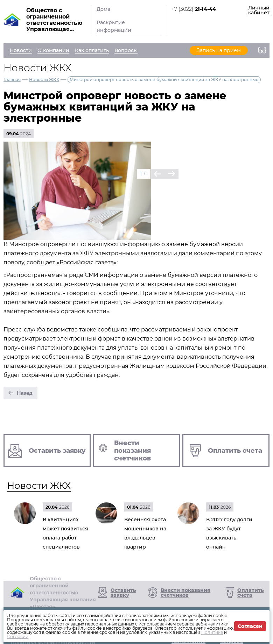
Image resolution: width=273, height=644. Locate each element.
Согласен (250, 626)
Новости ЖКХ (44, 80)
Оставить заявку (123, 593)
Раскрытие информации (114, 26)
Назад (25, 393)
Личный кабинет (259, 10)
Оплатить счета (251, 593)
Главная (12, 80)
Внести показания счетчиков (185, 593)
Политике (212, 632)
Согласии (18, 636)
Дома (103, 9)
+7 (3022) (194, 9)
